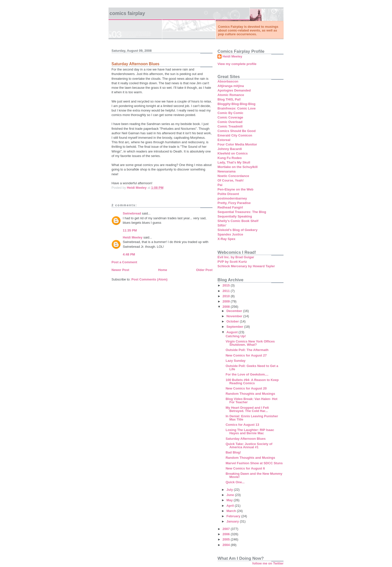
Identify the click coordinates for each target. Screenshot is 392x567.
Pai (220, 185)
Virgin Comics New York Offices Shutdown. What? (250, 343)
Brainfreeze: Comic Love (236, 108)
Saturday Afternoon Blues (245, 439)
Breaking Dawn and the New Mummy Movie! (254, 475)
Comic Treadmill (230, 126)
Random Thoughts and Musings (250, 394)
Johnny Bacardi (230, 149)
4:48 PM (129, 254)
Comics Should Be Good (236, 131)
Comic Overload (230, 122)
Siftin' (222, 225)
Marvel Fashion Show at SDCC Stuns (254, 463)
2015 (227, 285)
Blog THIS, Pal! (229, 99)
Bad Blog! (233, 452)
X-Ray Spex (226, 239)
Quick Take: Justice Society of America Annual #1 (249, 445)
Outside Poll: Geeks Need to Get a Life (252, 367)
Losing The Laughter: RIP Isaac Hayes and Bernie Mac (250, 431)
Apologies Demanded (234, 90)
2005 (227, 539)
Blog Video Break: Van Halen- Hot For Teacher (251, 400)
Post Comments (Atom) (149, 279)
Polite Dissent (228, 194)
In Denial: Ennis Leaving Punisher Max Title (252, 418)
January (233, 521)
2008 (227, 307)
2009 (227, 301)
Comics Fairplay (127, 13)
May (230, 500)
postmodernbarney (232, 198)
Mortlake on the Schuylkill (237, 167)
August (232, 332)
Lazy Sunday (235, 361)
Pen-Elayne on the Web (235, 189)
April (231, 506)
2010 (227, 296)
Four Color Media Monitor (237, 144)
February (234, 516)
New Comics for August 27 (246, 355)
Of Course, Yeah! (231, 180)
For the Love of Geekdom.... (247, 374)
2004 (227, 545)
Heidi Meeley (133, 237)
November (235, 316)
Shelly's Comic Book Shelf (238, 221)
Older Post (204, 270)
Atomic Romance (231, 95)
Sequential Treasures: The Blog (242, 212)
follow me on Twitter (268, 563)
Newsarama (226, 171)
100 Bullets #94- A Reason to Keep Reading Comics (252, 381)
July (230, 490)
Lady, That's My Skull (234, 162)
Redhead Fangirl (230, 207)
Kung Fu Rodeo (230, 158)
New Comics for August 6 (245, 468)
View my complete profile (237, 64)
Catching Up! (236, 336)
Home (162, 270)
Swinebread (132, 213)
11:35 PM (130, 230)
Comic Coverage (230, 117)
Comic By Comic (230, 113)
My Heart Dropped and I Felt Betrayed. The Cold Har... (247, 409)
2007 (227, 529)
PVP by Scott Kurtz (232, 262)
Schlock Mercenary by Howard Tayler (246, 266)
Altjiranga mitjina (231, 86)
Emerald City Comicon (235, 135)
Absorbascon (228, 81)
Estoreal (224, 140)
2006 (227, 534)
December (235, 311)
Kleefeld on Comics (233, 153)
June (231, 495)
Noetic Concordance (233, 176)
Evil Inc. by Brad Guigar (236, 257)
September (235, 327)
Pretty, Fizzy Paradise (234, 203)
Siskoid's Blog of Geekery (237, 230)
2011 (227, 291)
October (233, 321)
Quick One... (235, 482)
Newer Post (120, 270)
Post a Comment (124, 262)
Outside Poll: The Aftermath (247, 350)
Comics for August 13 (242, 425)
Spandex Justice (230, 234)
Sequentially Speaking (235, 216)
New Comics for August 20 (246, 388)
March (232, 511)
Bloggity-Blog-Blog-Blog (236, 104)
